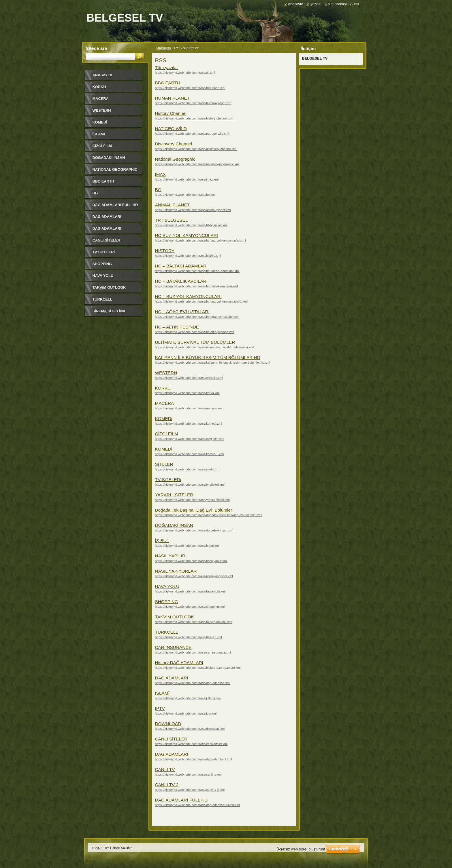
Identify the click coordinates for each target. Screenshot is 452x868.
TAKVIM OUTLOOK (175, 617)
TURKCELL (167, 632)
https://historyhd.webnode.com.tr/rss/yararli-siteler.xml (192, 500)
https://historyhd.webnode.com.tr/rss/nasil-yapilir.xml (191, 561)
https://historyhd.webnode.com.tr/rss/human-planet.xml (193, 103)
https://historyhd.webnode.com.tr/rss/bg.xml (185, 195)
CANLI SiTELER (171, 739)
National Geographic (175, 159)
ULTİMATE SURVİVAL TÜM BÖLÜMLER (195, 342)
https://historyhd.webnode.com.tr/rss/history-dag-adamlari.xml (198, 668)
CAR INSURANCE (173, 647)
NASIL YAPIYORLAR (176, 571)
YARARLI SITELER (174, 495)
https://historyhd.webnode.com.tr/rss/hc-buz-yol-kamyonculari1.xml (201, 301)
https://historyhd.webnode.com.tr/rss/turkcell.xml (189, 637)
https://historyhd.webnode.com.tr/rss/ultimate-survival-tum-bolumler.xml (205, 347)
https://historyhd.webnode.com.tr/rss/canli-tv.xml (188, 774)
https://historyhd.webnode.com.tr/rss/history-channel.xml (194, 118)
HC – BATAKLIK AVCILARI (181, 281)
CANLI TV (165, 769)
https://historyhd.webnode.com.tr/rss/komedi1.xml (190, 454)
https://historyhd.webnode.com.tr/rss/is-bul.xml (187, 546)
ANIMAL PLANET (173, 205)
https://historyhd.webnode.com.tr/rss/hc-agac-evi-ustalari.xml (197, 317)
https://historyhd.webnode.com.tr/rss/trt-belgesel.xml (191, 225)
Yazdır (316, 4)
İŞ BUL (162, 541)
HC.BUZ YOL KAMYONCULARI (187, 235)
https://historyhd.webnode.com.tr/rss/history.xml (188, 256)
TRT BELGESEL (172, 220)
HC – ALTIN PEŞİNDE (177, 327)
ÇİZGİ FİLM (167, 434)
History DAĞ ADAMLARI (179, 663)
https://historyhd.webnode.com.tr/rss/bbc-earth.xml (190, 88)
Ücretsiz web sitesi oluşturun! (301, 849)
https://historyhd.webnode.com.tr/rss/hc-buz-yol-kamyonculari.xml (201, 240)
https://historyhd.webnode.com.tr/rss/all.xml (185, 73)
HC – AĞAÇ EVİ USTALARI (182, 312)
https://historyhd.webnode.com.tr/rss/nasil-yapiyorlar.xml (194, 576)
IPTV (160, 708)
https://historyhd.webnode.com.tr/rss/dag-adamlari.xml (193, 683)
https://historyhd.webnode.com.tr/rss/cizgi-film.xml (190, 439)
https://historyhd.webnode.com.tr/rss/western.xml (189, 378)
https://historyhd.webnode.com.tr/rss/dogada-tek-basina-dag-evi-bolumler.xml (209, 515)
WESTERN (166, 373)
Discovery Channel (174, 144)
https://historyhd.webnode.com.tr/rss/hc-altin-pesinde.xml (195, 332)
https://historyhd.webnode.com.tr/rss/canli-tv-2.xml (190, 790)
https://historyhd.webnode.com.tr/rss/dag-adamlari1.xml (194, 759)
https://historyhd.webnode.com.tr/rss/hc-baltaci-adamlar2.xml (197, 271)
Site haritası (337, 4)
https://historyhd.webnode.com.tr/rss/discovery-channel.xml (196, 149)
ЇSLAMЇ (162, 693)
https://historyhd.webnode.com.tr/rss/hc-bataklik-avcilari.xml (196, 286)
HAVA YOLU (167, 586)
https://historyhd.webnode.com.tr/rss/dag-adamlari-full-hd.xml (197, 805)
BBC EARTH (168, 83)
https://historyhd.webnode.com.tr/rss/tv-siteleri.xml (190, 485)
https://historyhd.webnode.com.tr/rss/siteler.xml (188, 469)
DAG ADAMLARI (172, 754)
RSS (356, 4)
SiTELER (164, 464)
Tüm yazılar (167, 68)
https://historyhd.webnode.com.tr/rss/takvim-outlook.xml (194, 622)
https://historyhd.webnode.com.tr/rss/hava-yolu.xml (190, 591)
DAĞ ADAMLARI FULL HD (181, 800)
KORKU (163, 388)
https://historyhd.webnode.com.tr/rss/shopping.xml (190, 607)
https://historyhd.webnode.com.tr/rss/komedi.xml (189, 423)
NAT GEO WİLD (171, 129)
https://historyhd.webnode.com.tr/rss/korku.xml (187, 393)
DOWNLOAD (168, 724)
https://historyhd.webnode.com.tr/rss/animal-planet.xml (193, 210)
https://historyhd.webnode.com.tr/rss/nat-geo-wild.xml (192, 134)
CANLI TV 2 (167, 785)
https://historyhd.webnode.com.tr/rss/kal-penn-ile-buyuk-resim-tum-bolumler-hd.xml (213, 362)
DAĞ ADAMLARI (172, 678)
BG (158, 190)
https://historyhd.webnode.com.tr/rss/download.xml (190, 729)
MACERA (165, 403)
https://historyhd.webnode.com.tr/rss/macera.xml (189, 408)
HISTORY (165, 251)
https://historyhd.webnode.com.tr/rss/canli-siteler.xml (191, 744)
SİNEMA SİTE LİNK (109, 311)
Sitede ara (96, 48)
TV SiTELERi (168, 479)
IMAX (161, 174)
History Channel (171, 113)
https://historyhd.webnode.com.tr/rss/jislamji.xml (188, 698)
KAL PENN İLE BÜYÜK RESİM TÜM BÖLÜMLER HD (208, 357)
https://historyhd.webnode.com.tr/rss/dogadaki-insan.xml (194, 530)
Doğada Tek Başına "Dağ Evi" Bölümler (194, 510)
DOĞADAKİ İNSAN (174, 525)
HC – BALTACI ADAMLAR (181, 266)
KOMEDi (164, 418)
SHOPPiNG (167, 602)
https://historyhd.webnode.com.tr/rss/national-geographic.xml (197, 164)
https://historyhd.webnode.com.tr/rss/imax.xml (187, 179)
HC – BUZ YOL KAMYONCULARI (188, 296)
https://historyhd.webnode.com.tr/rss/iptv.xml (186, 713)
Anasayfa (163, 48)
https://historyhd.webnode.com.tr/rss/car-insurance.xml (193, 652)
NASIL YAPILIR (170, 556)
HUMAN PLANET (172, 98)
